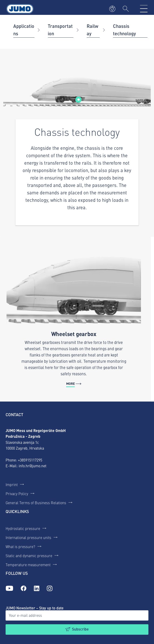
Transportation (60, 30)
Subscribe (80, 629)
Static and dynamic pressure (29, 556)
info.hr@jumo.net (33, 466)
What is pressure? (20, 546)
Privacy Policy (17, 494)
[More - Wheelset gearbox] (74, 319)
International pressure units (28, 537)
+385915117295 (30, 460)
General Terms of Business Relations (36, 503)
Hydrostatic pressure (23, 528)
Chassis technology (124, 30)
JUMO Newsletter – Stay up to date (35, 608)
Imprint (12, 484)
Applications (24, 30)
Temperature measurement (28, 565)
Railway (92, 30)
